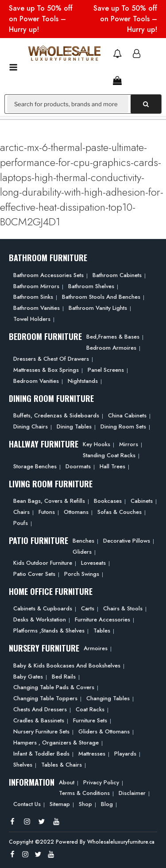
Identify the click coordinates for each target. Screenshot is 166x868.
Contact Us (27, 804)
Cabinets (142, 501)
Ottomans (76, 512)
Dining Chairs (31, 426)
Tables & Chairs (62, 765)
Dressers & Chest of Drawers (51, 359)
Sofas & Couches (120, 512)
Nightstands (83, 381)
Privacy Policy (101, 782)
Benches (83, 541)
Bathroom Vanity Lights (98, 308)
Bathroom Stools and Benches (101, 297)
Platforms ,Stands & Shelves (49, 631)
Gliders (82, 552)
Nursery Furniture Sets (41, 731)
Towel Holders (32, 319)
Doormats (78, 466)
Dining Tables (74, 426)
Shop (85, 804)
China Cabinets (127, 415)
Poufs (21, 523)
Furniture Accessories (102, 619)
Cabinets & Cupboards (43, 608)
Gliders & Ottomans (104, 731)
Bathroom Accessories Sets (48, 275)
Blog (107, 804)
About (67, 782)
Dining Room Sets (123, 426)
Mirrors (129, 444)
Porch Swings (82, 574)
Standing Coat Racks (109, 455)
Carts (88, 608)
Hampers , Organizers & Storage (56, 743)
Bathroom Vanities (37, 308)
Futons (47, 512)
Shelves (23, 765)
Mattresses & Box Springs (46, 370)
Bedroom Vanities (36, 381)
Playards (125, 754)
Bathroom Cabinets (117, 275)
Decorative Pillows (127, 541)
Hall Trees (112, 466)
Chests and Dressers (40, 709)
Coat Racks (90, 709)
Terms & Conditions (84, 793)
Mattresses (92, 754)
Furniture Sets (90, 720)
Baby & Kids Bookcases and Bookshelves (67, 665)
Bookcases (108, 501)
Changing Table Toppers (45, 698)
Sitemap (60, 804)
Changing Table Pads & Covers (54, 687)
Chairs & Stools (123, 608)
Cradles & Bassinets (39, 720)
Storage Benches (35, 466)
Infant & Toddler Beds (41, 754)
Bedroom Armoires (111, 348)
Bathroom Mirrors (36, 286)
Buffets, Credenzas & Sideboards (56, 415)
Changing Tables (108, 698)
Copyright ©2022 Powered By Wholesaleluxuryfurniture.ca (82, 842)
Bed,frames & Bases (113, 337)
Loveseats (93, 563)
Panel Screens (106, 370)
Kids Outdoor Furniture (43, 563)
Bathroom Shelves (91, 286)
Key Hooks (97, 444)
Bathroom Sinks (33, 297)
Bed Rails (64, 677)
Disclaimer (132, 793)
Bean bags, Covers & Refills (49, 501)
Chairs (21, 512)
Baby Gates (28, 677)
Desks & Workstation (40, 619)
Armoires (96, 648)
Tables (102, 631)
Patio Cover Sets (34, 574)
